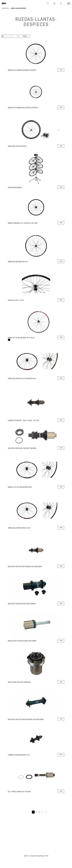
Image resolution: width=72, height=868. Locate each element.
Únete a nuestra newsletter (36, 856)
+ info (61, 70)
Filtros (25, 36)
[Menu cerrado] (69, 4)
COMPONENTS (5, 8)
